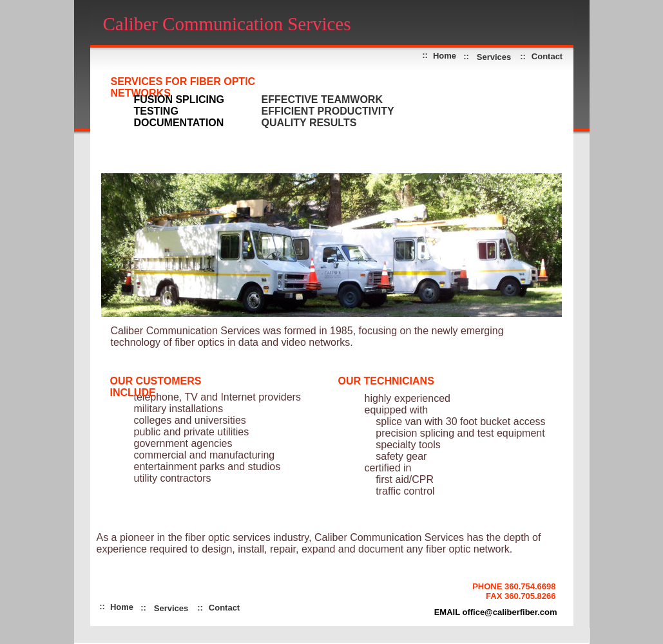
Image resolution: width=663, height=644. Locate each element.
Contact (547, 56)
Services (494, 57)
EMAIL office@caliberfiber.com (496, 612)
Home (122, 607)
